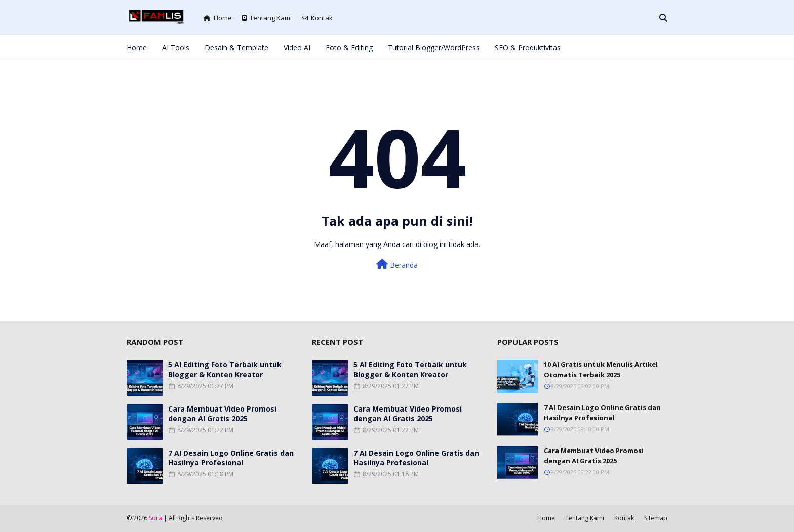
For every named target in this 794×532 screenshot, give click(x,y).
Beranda (397, 264)
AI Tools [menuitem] (176, 47)
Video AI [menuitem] (297, 47)
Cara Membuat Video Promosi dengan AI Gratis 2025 (222, 414)
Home (218, 18)
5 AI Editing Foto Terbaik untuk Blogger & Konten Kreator (225, 370)
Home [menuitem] (137, 47)
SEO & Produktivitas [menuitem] (528, 47)
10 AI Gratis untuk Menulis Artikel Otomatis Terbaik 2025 (601, 370)
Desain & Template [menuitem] (236, 47)
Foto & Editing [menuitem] (349, 47)
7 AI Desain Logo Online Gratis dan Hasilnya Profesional (231, 458)
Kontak (317, 18)
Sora (155, 518)
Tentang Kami (267, 18)
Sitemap (656, 518)
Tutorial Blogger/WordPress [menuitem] (434, 47)
